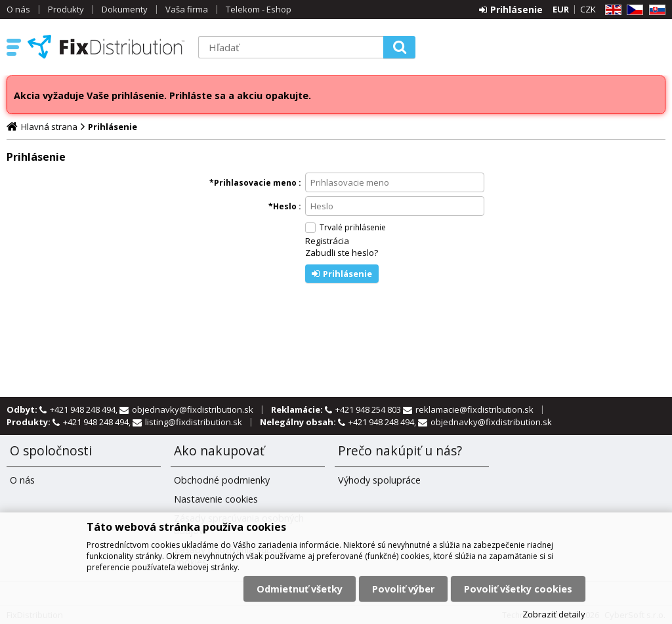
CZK (588, 9)
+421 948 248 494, (85, 409)
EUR (561, 9)
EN (611, 10)
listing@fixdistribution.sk (194, 422)
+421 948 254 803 (369, 409)
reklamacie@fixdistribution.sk (474, 409)
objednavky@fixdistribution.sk (193, 409)
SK (655, 10)
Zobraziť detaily (554, 614)
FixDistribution (106, 47)
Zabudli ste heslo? (342, 253)
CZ (633, 10)
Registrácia (327, 241)
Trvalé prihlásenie (353, 227)
